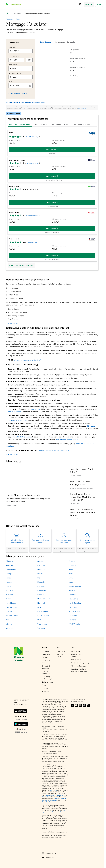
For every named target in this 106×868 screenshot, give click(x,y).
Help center (61, 651)
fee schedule (54, 800)
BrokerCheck (46, 802)
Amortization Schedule (65, 42)
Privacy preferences (78, 666)
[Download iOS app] (20, 712)
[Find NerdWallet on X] (72, 706)
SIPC (55, 790)
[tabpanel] (52, 195)
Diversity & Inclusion (46, 667)
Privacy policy (76, 660)
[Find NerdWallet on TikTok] (88, 706)
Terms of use (75, 651)
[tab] (20, 124)
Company (45, 651)
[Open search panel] (80, 4)
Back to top (12, 323)
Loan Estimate (46, 42)
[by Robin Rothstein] (88, 488)
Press (44, 685)
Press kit (45, 688)
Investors (45, 691)
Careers (45, 657)
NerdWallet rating (32, 137)
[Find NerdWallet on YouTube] (76, 706)
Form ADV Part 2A (58, 795)
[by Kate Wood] (13, 505)
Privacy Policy (46, 797)
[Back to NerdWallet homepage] (7, 13)
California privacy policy (80, 663)
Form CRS (48, 795)
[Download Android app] (21, 724)
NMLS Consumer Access (49, 730)
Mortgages (17, 13)
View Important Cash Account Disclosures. (54, 811)
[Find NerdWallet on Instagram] (80, 706)
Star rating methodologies (48, 678)
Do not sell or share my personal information (80, 670)
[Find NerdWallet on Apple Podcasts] (84, 706)
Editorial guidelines (46, 672)
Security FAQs (60, 656)
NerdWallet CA (49, 858)
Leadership (46, 654)
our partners (82, 109)
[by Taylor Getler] (77, 488)
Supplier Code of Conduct (77, 656)
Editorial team (47, 682)
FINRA (51, 790)
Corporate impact (46, 662)
